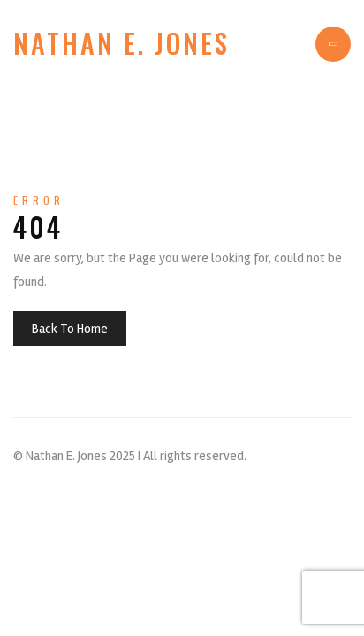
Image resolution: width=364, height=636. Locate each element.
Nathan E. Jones (121, 43)
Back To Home (70, 329)
